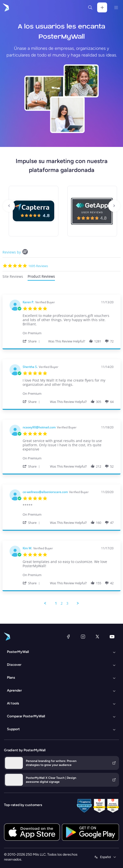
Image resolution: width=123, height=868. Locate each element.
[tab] (13, 277)
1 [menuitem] (56, 603)
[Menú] (116, 7)
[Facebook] (68, 637)
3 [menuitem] (67, 603)
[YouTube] (112, 637)
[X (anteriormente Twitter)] (97, 637)
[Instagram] (83, 637)
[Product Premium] (68, 331)
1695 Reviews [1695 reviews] (38, 266)
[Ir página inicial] (5, 7)
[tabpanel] (61, 450)
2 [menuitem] (62, 603)
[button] (32, 341)
